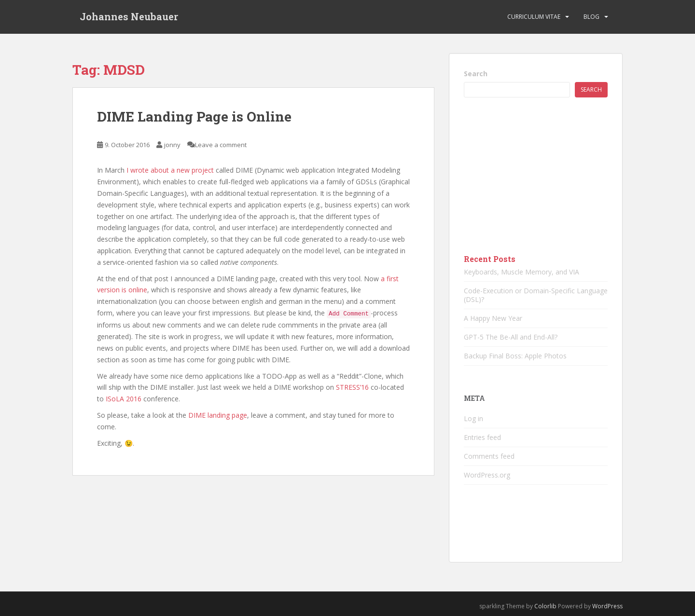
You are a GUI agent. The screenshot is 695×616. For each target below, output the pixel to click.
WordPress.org (487, 475)
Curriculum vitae (534, 17)
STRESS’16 (352, 387)
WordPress (607, 606)
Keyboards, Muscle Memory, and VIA (521, 272)
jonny (172, 145)
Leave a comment (221, 145)
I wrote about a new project (170, 170)
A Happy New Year (493, 318)
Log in (473, 418)
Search (476, 74)
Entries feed (482, 437)
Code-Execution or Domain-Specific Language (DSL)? (536, 295)
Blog (591, 17)
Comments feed (489, 456)
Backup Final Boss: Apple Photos (515, 356)
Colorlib (545, 606)
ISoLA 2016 (124, 399)
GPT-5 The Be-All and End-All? (511, 337)
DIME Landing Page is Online (194, 116)
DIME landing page (218, 415)
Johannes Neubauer (129, 17)
